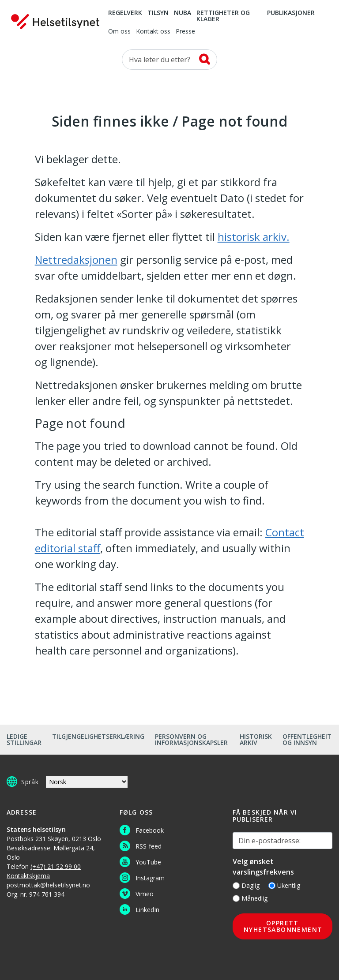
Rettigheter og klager (223, 16)
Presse (185, 32)
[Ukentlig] (272, 886)
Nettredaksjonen (76, 260)
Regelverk (125, 13)
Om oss (119, 32)
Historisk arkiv (256, 739)
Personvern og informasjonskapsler (191, 739)
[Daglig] (236, 886)
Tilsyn (158, 13)
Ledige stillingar (24, 739)
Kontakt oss (153, 32)
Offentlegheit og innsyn (307, 739)
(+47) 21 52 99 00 (56, 866)
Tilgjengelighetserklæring (98, 736)
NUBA (183, 13)
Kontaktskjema (28, 876)
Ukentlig (284, 885)
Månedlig (250, 898)
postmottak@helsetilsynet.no (48, 885)
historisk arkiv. (254, 237)
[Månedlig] (236, 898)
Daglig (246, 885)
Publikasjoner (291, 13)
